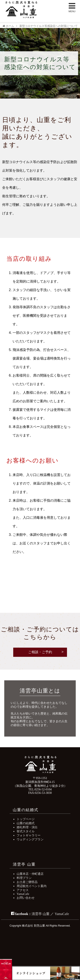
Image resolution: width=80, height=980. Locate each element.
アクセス (23, 890)
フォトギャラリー (29, 835)
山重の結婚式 (26, 823)
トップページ (26, 819)
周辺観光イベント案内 (32, 886)
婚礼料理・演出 (27, 827)
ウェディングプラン (30, 839)
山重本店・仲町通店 (30, 874)
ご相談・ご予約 (40, 652)
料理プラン (24, 878)
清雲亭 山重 (41, 914)
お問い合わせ (26, 898)
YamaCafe (23, 894)
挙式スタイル (26, 831)
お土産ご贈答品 (27, 882)
